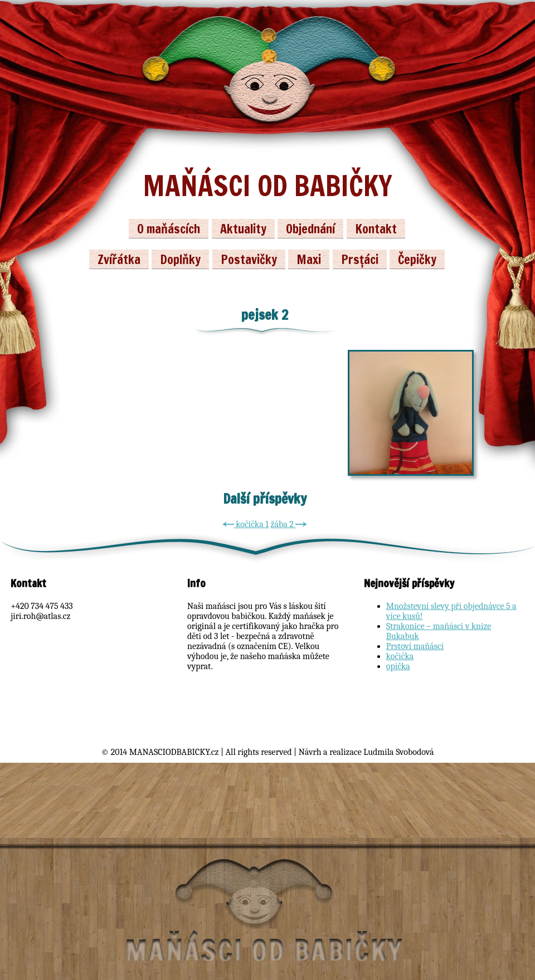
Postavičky (249, 259)
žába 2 (289, 524)
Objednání (310, 229)
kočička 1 (245, 524)
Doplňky (180, 259)
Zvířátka (119, 259)
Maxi (309, 259)
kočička (400, 656)
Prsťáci (360, 259)
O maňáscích (169, 229)
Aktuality (243, 229)
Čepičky (417, 259)
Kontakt (376, 229)
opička (398, 666)
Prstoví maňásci (415, 646)
